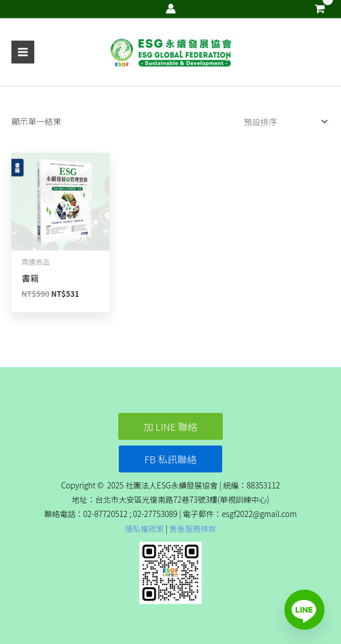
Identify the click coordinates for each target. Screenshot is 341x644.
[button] (171, 426)
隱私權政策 (145, 528)
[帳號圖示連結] (171, 9)
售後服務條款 (192, 528)
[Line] (304, 610)
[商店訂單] (283, 122)
